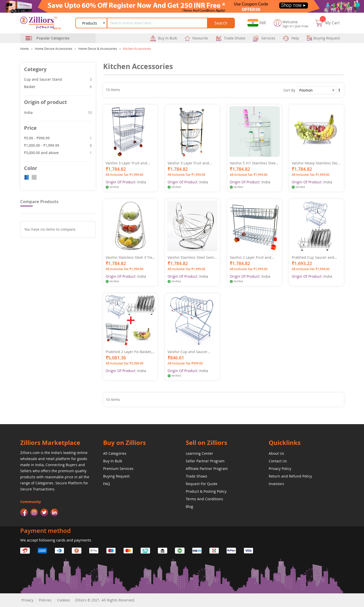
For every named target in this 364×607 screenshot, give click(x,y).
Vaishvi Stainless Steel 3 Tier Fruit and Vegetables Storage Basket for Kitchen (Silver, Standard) (130, 257)
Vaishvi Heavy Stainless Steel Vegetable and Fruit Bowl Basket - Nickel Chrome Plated (316, 163)
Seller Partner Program (205, 461)
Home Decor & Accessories (98, 49)
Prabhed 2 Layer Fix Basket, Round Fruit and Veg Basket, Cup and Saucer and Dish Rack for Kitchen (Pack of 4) (129, 352)
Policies (45, 600)
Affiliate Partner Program (207, 469)
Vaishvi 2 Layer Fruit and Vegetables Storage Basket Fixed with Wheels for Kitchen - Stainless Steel (252, 257)
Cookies (64, 600)
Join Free (302, 26)
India (58, 112)
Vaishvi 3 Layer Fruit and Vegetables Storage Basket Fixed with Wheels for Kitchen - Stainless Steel (128, 163)
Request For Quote (202, 484)
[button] (257, 23)
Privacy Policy (280, 469)
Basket (58, 86)
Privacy (27, 600)
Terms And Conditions (204, 499)
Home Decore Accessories (54, 49)
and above (58, 153)
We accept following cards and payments (56, 540)
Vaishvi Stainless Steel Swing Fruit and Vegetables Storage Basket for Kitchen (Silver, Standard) (192, 257)
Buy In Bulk (113, 461)
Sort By (289, 90)
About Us (276, 453)
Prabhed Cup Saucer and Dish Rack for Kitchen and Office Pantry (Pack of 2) (314, 257)
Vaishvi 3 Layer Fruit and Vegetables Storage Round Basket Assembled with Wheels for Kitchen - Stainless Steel (190, 163)
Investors (276, 484)
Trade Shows (197, 476)
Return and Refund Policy (290, 476)
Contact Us (278, 461)
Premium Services (118, 469)
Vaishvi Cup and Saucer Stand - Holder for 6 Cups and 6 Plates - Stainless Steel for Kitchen (192, 352)
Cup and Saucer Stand (58, 79)
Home (25, 49)
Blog (189, 506)
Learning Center (199, 453)
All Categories (115, 453)
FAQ (107, 484)
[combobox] (157, 23)
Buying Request (116, 476)
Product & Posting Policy (206, 491)
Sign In (287, 26)
